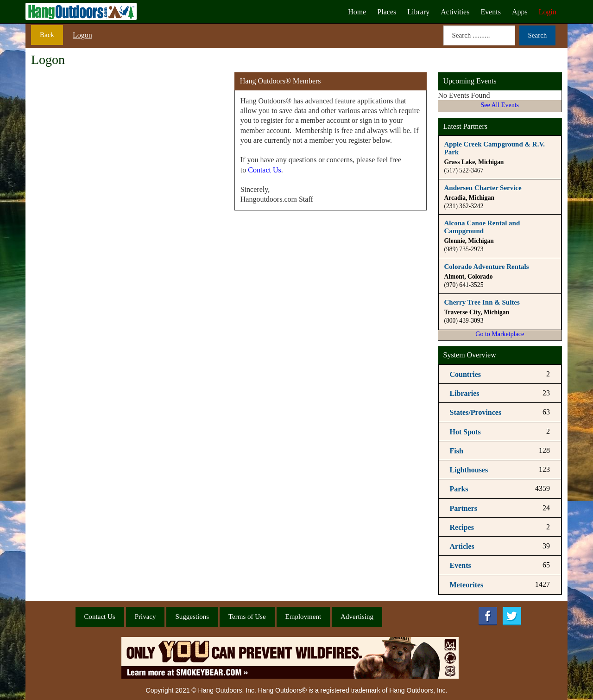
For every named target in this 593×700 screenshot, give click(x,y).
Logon (82, 35)
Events (491, 12)
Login (548, 12)
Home (357, 12)
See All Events (500, 105)
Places (387, 12)
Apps (520, 12)
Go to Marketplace (500, 334)
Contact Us (265, 170)
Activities (455, 12)
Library (418, 12)
